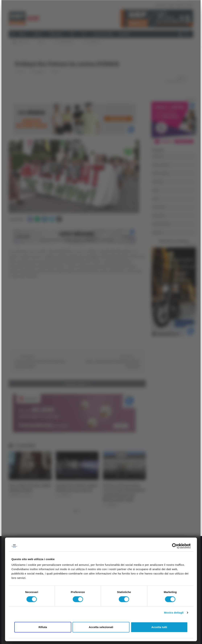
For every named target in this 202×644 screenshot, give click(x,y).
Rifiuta (43, 627)
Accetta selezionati (101, 627)
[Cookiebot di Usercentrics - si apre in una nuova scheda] (175, 546)
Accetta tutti (159, 627)
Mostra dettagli (174, 613)
